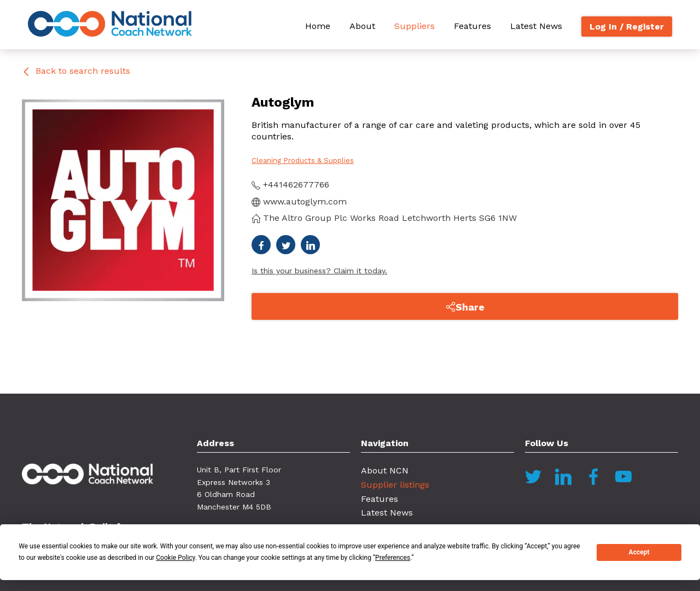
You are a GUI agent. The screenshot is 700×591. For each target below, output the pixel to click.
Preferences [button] (393, 558)
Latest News (536, 26)
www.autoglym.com (299, 201)
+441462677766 (290, 185)
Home (318, 26)
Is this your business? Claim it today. (319, 271)
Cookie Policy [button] (175, 558)
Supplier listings (395, 485)
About (362, 26)
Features (472, 26)
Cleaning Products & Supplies (303, 160)
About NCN (385, 470)
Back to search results (76, 71)
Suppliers (415, 26)
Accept (639, 552)
